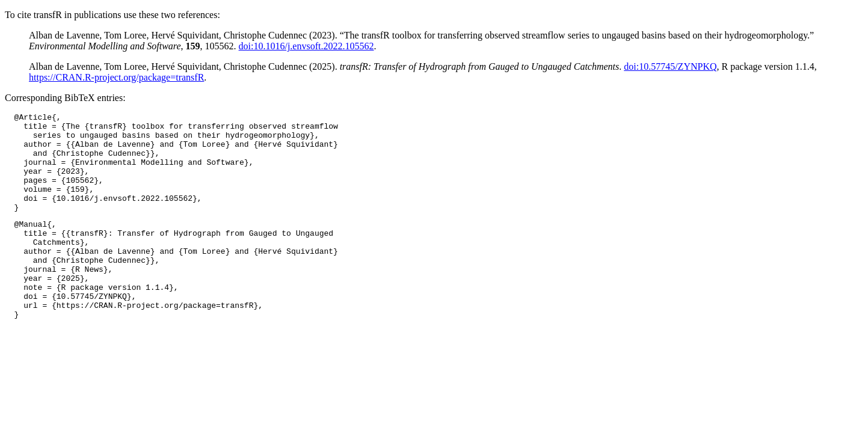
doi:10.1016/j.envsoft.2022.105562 (306, 46)
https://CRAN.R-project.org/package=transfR (116, 77)
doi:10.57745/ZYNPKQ (670, 66)
